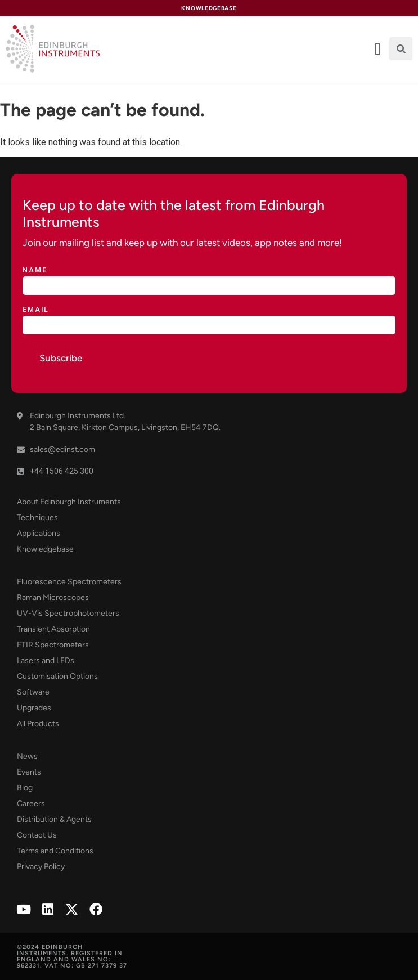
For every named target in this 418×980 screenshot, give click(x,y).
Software (33, 692)
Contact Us (37, 835)
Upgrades (34, 708)
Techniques (37, 518)
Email (36, 310)
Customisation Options (57, 676)
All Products (38, 724)
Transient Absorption (53, 629)
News (27, 756)
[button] (401, 49)
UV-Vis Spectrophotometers (68, 613)
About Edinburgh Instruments (69, 502)
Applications (39, 533)
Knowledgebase (45, 549)
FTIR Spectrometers (53, 645)
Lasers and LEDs (46, 661)
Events (29, 772)
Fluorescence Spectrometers (69, 582)
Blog (25, 788)
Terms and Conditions (55, 851)
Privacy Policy (41, 867)
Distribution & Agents (54, 819)
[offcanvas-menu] (378, 49)
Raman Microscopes (53, 598)
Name (35, 270)
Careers (31, 804)
